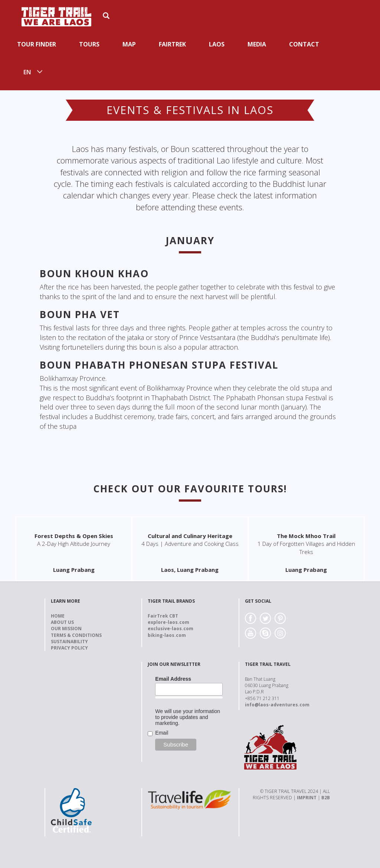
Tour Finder (37, 44)
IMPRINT (307, 798)
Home (58, 616)
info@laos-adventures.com (277, 705)
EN (27, 72)
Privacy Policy (69, 648)
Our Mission (66, 629)
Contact (304, 44)
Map (129, 44)
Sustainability (69, 642)
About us (62, 622)
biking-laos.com (167, 635)
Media (257, 44)
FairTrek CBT (163, 616)
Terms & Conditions (76, 635)
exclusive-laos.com (171, 629)
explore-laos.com (168, 622)
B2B (326, 798)
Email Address (173, 679)
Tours (89, 44)
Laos (217, 44)
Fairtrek (172, 44)
